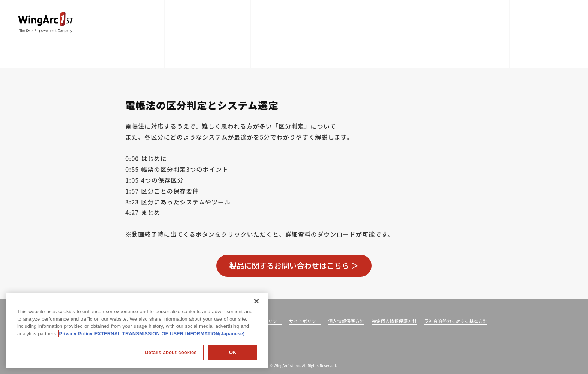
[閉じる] (256, 301)
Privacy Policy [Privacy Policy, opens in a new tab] (76, 334)
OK (233, 352)
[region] (137, 330)
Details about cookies (171, 352)
